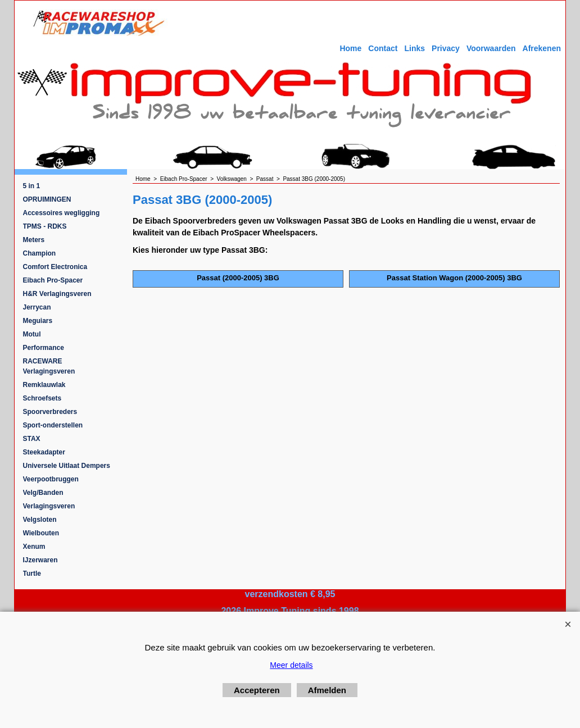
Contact (383, 48)
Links (414, 48)
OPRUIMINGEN (47, 199)
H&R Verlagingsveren (57, 294)
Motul (32, 334)
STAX (32, 439)
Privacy (446, 48)
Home (350, 48)
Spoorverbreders (50, 412)
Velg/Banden (43, 493)
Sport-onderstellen (53, 425)
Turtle (32, 574)
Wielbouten (41, 533)
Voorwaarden (491, 48)
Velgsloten (40, 520)
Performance (44, 348)
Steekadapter (44, 452)
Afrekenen (542, 48)
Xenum (34, 547)
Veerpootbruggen (51, 479)
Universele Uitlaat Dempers (67, 466)
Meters (34, 240)
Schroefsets (42, 398)
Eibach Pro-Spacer (53, 280)
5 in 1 (32, 186)
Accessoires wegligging (62, 213)
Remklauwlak (44, 385)
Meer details (291, 665)
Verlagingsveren (49, 506)
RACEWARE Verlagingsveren (49, 366)
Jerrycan (37, 307)
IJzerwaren (40, 560)
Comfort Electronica (55, 267)
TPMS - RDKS (45, 226)
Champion (40, 253)
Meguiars (38, 321)
